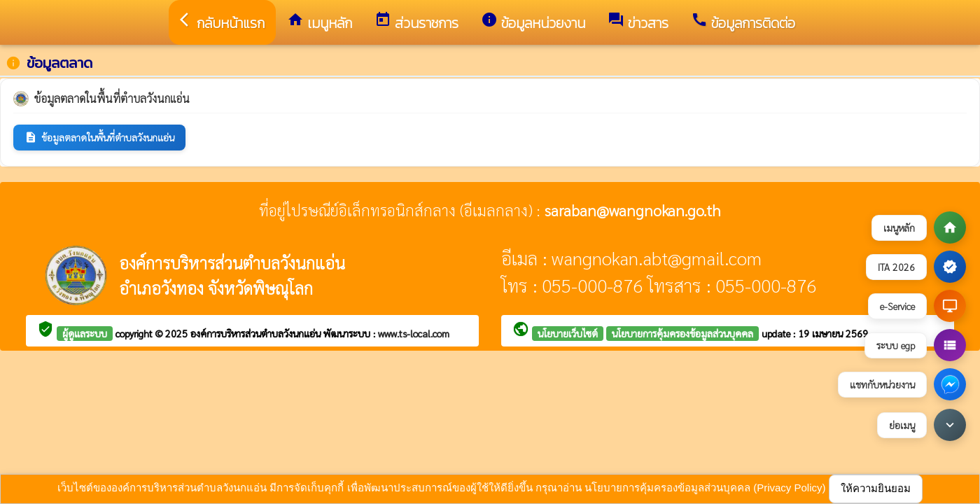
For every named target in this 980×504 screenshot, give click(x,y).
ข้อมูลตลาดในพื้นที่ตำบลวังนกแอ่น (99, 138)
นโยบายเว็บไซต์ (568, 333)
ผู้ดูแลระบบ (85, 333)
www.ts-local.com (414, 333)
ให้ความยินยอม (876, 488)
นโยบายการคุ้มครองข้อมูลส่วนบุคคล (682, 333)
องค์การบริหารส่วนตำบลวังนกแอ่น (257, 333)
